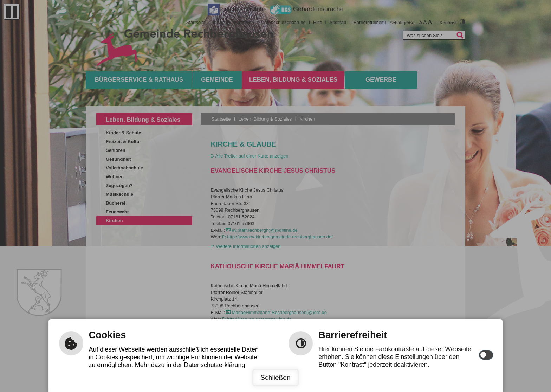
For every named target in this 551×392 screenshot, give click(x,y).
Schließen (275, 377)
